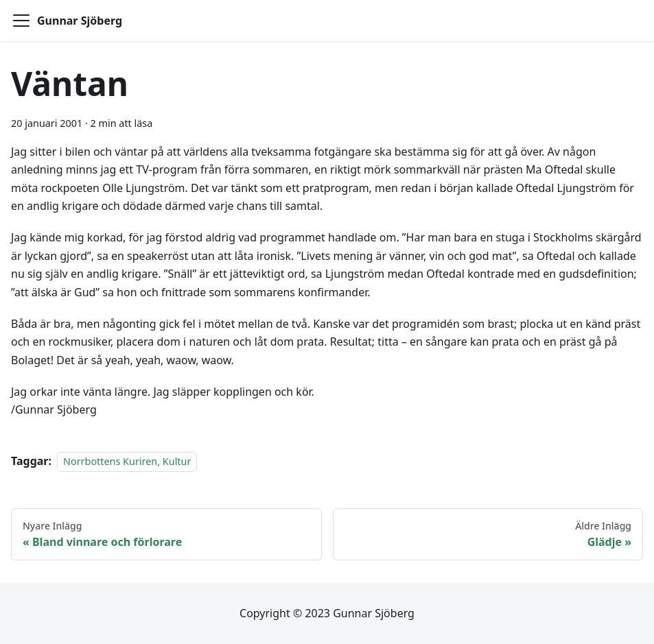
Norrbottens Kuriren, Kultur (127, 461)
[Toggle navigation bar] (21, 21)
